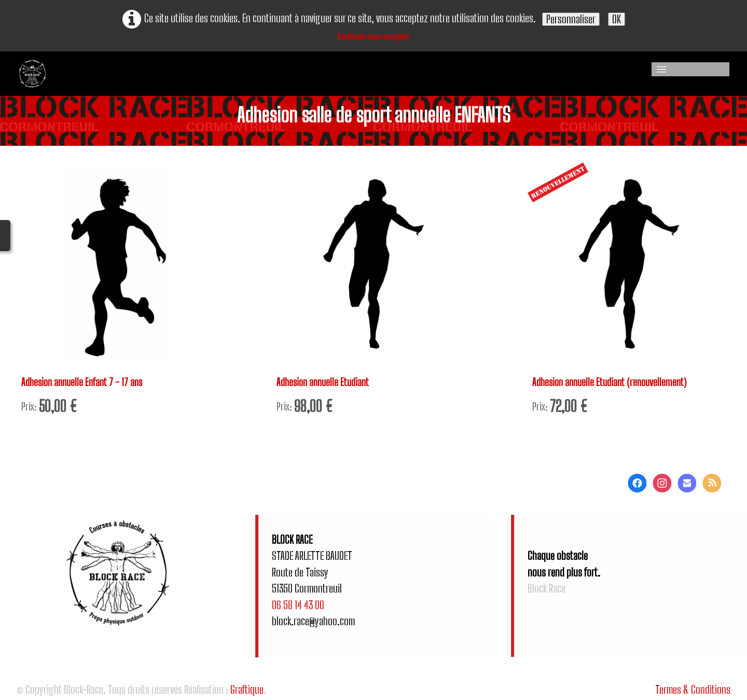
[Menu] (690, 69)
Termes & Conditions (693, 692)
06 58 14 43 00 (298, 607)
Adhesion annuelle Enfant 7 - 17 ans (85, 383)
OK (617, 19)
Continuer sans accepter (374, 37)
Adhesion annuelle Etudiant (326, 383)
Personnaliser (571, 19)
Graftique (247, 692)
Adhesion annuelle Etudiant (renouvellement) (613, 383)
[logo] (117, 74)
